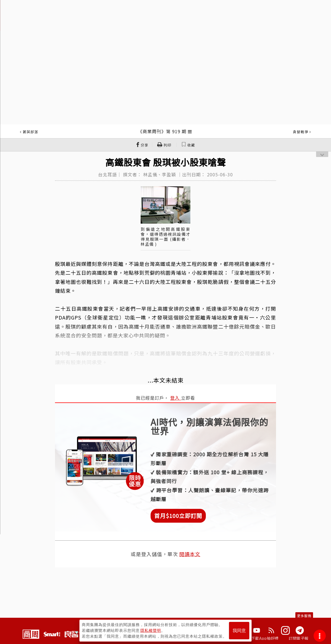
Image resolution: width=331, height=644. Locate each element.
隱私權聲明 (151, 630)
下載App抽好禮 (265, 638)
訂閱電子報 (299, 638)
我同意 (239, 631)
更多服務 (304, 616)
